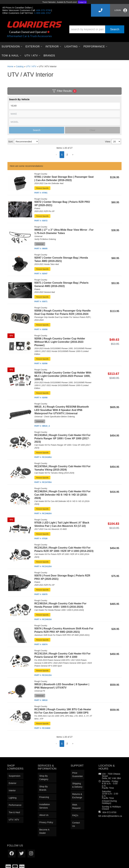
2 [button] (67, 154)
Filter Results (64, 91)
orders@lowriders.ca (112, 816)
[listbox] (64, 106)
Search (37, 130)
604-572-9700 (109, 812)
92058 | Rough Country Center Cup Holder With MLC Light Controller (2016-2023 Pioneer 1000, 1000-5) (63, 376)
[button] (56, 155)
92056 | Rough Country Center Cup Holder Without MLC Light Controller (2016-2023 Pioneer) (60, 342)
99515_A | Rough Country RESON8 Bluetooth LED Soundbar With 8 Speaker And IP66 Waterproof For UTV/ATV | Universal (62, 410)
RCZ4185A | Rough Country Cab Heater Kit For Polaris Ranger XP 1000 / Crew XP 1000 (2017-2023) (62, 438)
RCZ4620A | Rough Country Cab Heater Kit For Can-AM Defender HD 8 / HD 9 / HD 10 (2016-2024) (62, 495)
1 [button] (62, 154)
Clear (92, 130)
